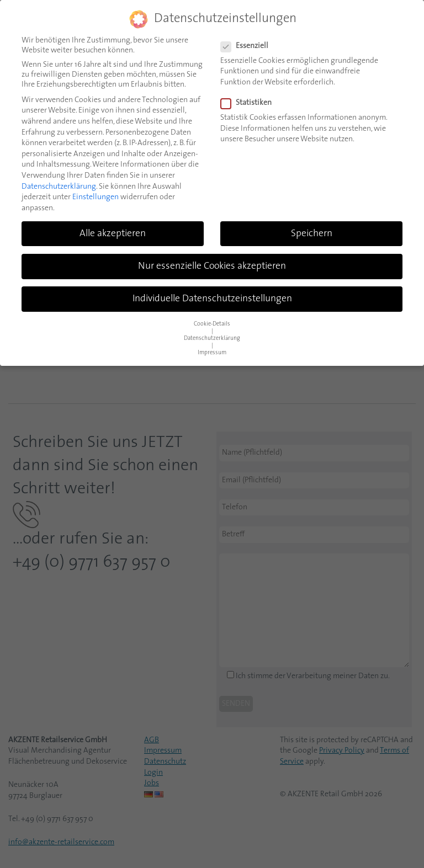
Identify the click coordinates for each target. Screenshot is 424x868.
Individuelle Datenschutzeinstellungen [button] (212, 299)
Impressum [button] (212, 353)
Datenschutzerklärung (59, 187)
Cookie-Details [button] (212, 324)
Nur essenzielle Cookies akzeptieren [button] (212, 266)
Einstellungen (96, 197)
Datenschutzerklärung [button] (212, 339)
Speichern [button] (312, 234)
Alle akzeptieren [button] (113, 234)
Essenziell (248, 46)
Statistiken (250, 103)
